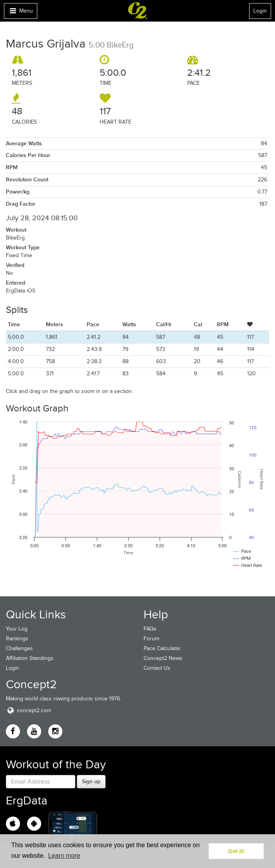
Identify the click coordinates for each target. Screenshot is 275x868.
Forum (151, 639)
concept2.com (28, 710)
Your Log (17, 629)
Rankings (17, 639)
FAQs (150, 629)
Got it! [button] (236, 851)
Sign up (91, 781)
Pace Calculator (162, 648)
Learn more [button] (64, 856)
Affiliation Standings (30, 658)
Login (260, 11)
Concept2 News (163, 658)
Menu (20, 13)
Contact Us (157, 668)
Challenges (19, 648)
